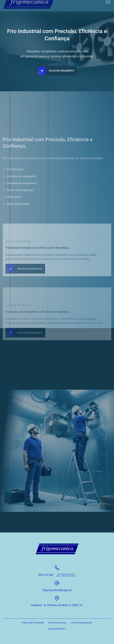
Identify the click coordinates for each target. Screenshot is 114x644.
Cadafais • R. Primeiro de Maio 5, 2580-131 (57, 605)
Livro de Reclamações (82, 623)
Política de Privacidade (33, 623)
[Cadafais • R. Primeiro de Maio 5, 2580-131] (57, 598)
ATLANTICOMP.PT (57, 629)
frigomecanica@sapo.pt (57, 590)
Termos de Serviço (57, 623)
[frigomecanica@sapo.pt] (57, 583)
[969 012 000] (57, 568)
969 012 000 (46, 575)
